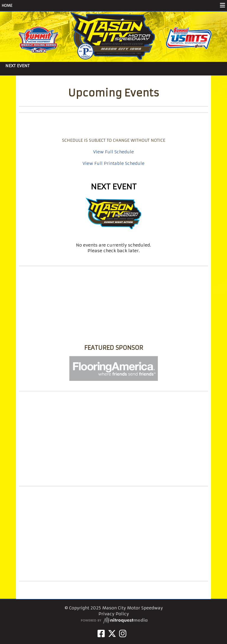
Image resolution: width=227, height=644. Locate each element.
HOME (7, 5)
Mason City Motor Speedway (113, 337)
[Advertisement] (113, 439)
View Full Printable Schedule (113, 163)
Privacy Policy (114, 614)
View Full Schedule (113, 152)
